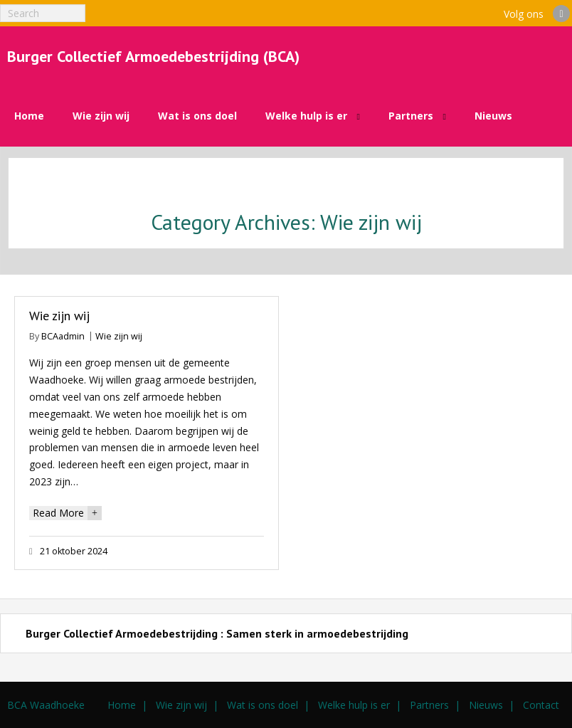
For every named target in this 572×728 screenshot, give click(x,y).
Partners (429, 705)
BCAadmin (63, 336)
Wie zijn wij (59, 316)
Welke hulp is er (354, 705)
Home (122, 705)
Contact (541, 705)
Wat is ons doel (263, 705)
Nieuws (486, 705)
